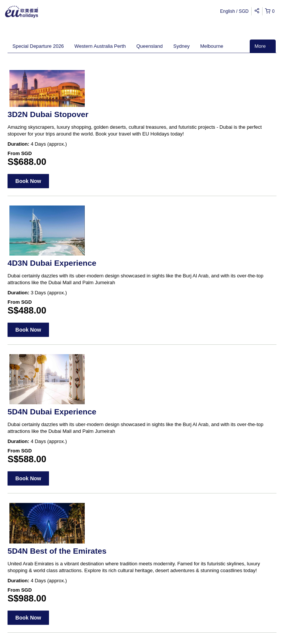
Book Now (28, 181)
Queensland (150, 46)
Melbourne (211, 46)
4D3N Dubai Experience (52, 263)
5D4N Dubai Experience (52, 412)
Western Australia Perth (100, 46)
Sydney (181, 46)
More (263, 46)
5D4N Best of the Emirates (57, 551)
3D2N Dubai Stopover (48, 114)
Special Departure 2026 (38, 46)
